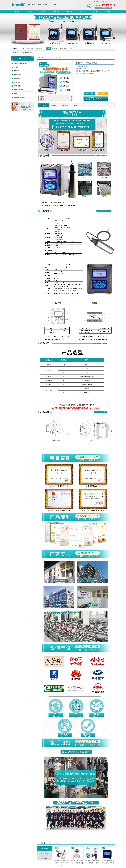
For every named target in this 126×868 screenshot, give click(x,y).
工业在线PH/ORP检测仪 (20, 63)
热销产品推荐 (45, 849)
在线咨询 (103, 93)
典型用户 (76, 105)
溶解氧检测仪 (17, 75)
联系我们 (109, 11)
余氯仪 (16, 93)
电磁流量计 (63, 49)
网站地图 (107, 2)
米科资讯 (96, 11)
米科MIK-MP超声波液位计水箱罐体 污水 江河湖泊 (92, 863)
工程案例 (82, 11)
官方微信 (98, 2)
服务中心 (56, 11)
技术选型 (54, 105)
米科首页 (17, 11)
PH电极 (16, 67)
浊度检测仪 (17, 82)
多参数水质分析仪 (19, 90)
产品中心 (43, 12)
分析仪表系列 (30, 53)
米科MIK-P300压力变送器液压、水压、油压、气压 (61, 863)
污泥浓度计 (17, 86)
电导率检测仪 (17, 78)
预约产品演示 (89, 93)
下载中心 (69, 11)
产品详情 (43, 105)
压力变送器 (69, 49)
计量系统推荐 (45, 858)
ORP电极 (16, 71)
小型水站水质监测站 (19, 97)
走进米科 (30, 11)
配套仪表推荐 (45, 853)
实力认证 (65, 105)
